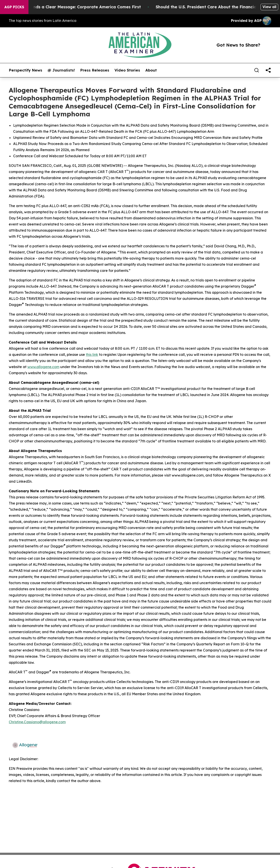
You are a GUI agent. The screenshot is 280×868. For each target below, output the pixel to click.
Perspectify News (26, 70)
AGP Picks (14, 7)
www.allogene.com (43, 367)
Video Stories (127, 70)
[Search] (257, 70)
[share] (268, 70)
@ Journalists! (61, 70)
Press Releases (95, 70)
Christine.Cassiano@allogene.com (37, 722)
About (151, 70)
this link (92, 355)
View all (269, 7)
